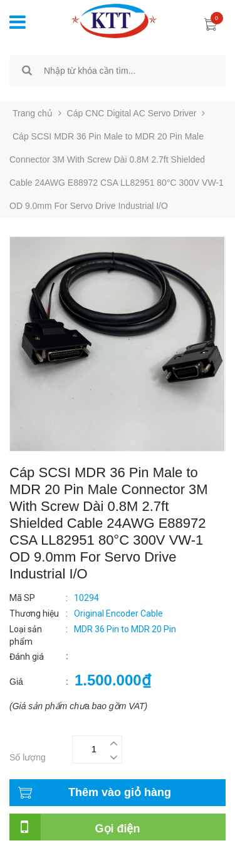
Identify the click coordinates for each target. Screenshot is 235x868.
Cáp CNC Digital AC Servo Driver (132, 113)
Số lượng (28, 757)
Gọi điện (118, 829)
